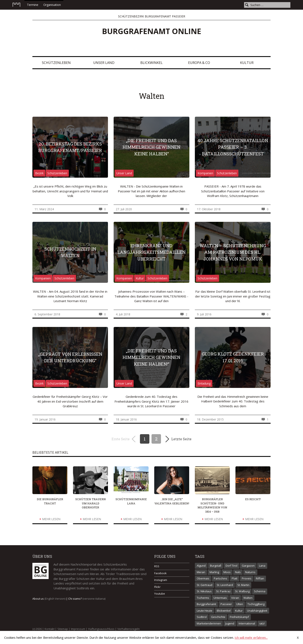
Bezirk (39, 173)
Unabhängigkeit (257, 611)
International (247, 623)
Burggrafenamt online (152, 31)
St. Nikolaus (204, 591)
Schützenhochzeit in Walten (70, 252)
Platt (235, 578)
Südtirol (202, 617)
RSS (157, 566)
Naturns (250, 572)
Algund (201, 566)
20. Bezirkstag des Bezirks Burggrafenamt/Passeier (70, 147)
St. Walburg (242, 591)
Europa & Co (199, 63)
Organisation (52, 5)
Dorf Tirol (231, 566)
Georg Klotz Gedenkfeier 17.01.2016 (233, 357)
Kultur (247, 63)
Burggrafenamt (206, 604)
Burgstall (216, 566)
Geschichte (218, 617)
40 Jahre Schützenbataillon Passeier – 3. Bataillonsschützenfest (233, 147)
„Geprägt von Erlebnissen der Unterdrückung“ (70, 357)
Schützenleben (56, 63)
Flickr (157, 587)
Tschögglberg (256, 604)
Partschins (221, 578)
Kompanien (205, 173)
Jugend (230, 623)
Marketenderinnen (209, 623)
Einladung (204, 383)
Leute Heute (205, 611)
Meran (201, 572)
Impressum (78, 629)
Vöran (235, 598)
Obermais (203, 578)
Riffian (260, 578)
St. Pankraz (223, 591)
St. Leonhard (225, 585)
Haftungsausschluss (101, 629)
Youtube (160, 594)
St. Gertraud (205, 585)
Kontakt (50, 629)
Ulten (240, 604)
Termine (33, 5)
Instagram (161, 580)
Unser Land (104, 63)
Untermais (220, 598)
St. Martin (243, 585)
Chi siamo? (87, 599)
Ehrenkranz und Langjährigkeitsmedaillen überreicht (151, 252)
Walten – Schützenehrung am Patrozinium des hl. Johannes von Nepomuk (233, 252)
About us (49, 599)
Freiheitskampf (239, 617)
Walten (248, 598)
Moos (227, 572)
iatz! (262, 623)
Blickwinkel (151, 63)
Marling (214, 572)
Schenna (260, 591)
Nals (238, 572)
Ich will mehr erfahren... (251, 637)
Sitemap (63, 629)
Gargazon (248, 566)
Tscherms (203, 598)
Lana (262, 566)
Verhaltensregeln (129, 629)
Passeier (226, 604)
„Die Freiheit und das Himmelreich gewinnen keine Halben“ (151, 147)
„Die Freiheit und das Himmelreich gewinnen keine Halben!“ (151, 357)
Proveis (247, 578)
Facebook (160, 573)
